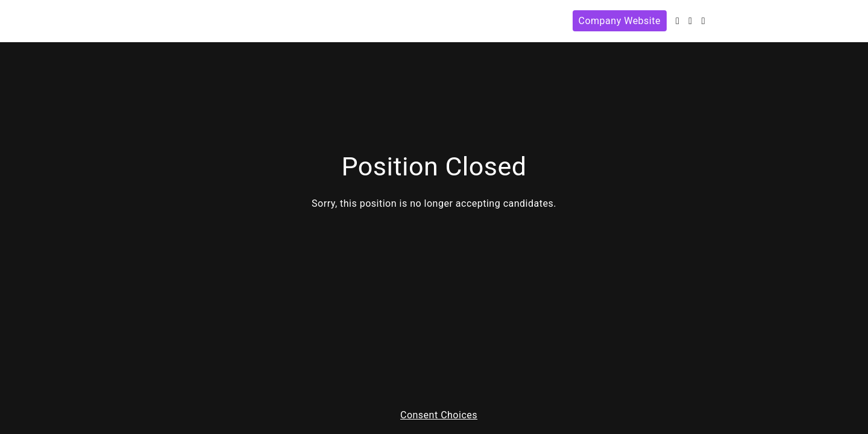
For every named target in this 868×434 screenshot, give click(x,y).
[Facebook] (690, 21)
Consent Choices (439, 415)
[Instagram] (703, 21)
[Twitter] (678, 21)
